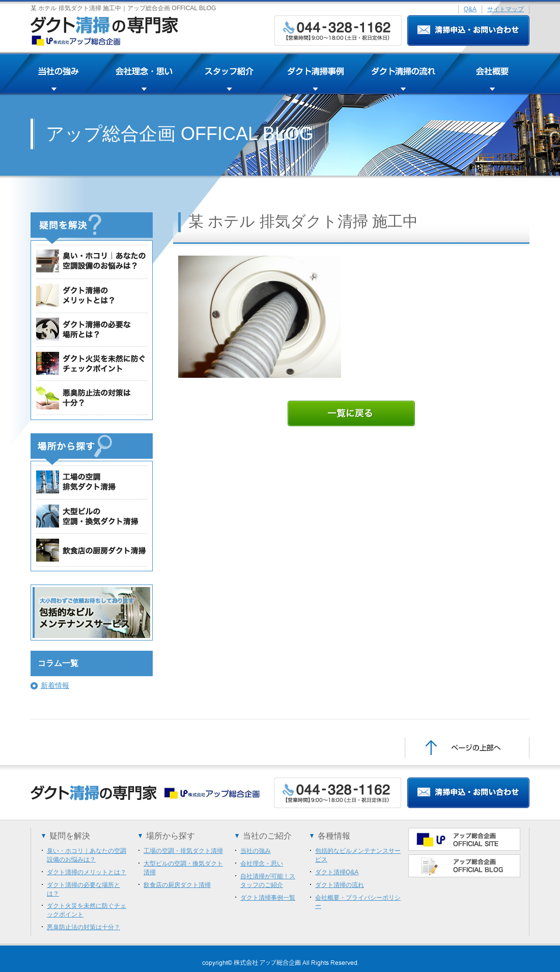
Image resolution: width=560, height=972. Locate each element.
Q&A (470, 9)
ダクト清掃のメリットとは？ (87, 872)
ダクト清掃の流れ (340, 885)
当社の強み (256, 851)
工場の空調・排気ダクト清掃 (183, 851)
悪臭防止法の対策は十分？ (83, 927)
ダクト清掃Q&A (337, 872)
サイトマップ (506, 9)
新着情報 (55, 685)
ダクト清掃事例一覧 (268, 898)
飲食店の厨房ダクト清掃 (177, 885)
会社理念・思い (262, 864)
